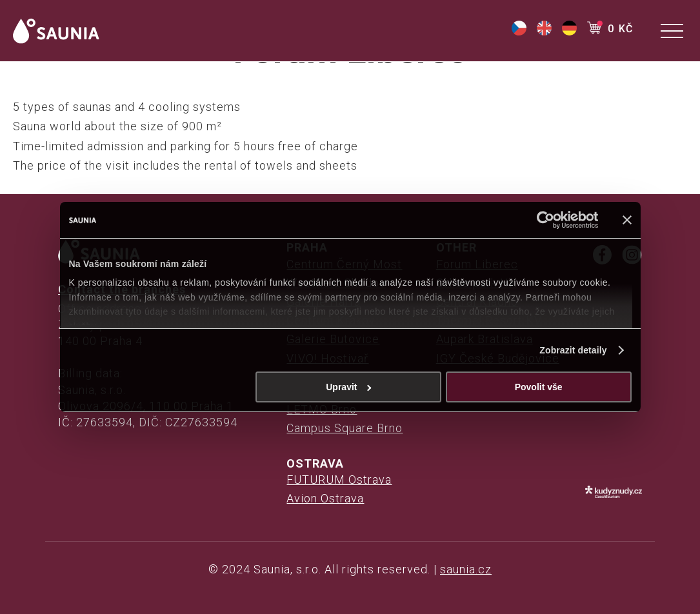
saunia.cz (466, 569)
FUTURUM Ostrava (339, 480)
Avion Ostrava (325, 498)
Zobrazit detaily (573, 350)
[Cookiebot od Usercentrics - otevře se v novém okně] (542, 220)
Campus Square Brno (345, 428)
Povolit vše (539, 387)
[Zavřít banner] (627, 220)
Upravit (349, 387)
